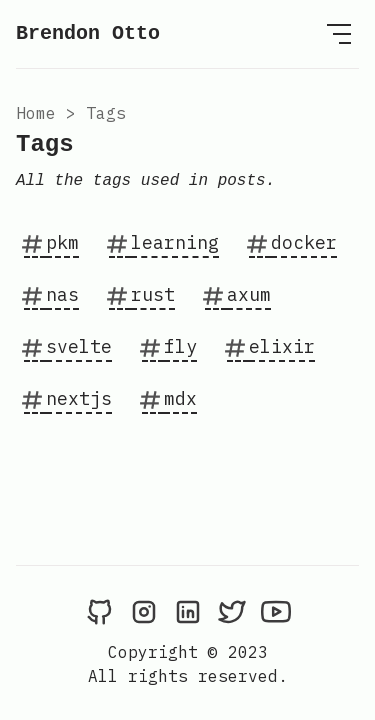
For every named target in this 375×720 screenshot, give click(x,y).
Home (36, 113)
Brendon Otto (88, 33)
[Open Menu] (339, 34)
